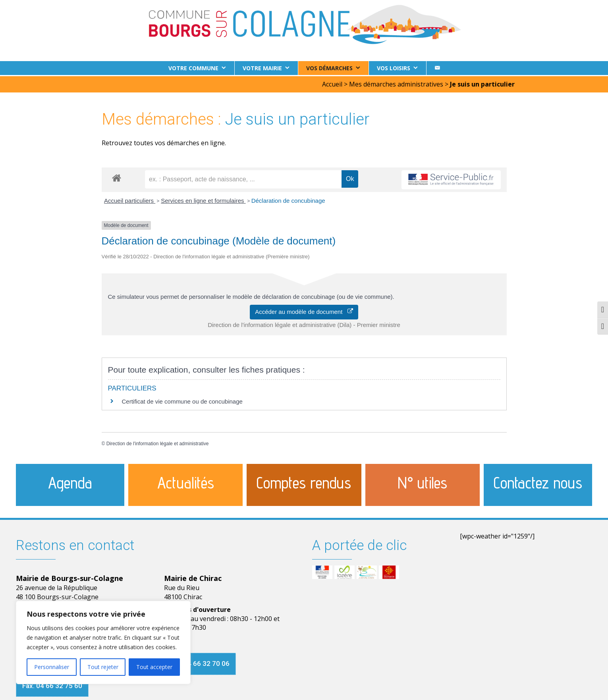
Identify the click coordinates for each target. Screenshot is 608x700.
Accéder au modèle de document (304, 311)
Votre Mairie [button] (262, 68)
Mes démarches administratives (396, 83)
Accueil (332, 83)
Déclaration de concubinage (288, 199)
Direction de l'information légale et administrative (158, 442)
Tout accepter (154, 667)
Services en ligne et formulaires (203, 199)
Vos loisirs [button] (394, 68)
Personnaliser (52, 667)
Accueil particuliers (130, 199)
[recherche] (243, 178)
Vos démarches (329, 68)
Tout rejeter (103, 667)
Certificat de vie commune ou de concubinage (182, 400)
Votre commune (193, 68)
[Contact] (437, 68)
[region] (103, 642)
